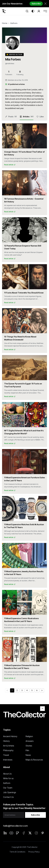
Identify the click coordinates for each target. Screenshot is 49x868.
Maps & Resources (34, 760)
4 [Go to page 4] (27, 690)
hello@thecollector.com (15, 826)
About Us (7, 774)
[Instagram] (36, 833)
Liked (40, 117)
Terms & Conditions (17, 852)
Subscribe (36, 4)
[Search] (27, 11)
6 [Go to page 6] (37, 690)
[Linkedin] (5, 833)
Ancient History (10, 736)
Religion (29, 736)
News (28, 755)
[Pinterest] (43, 833)
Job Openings (10, 792)
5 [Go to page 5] (32, 690)
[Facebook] (24, 833)
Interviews (8, 760)
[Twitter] (30, 833)
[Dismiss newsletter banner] (45, 4)
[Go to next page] (42, 690)
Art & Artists (9, 746)
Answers (30, 741)
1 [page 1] (12, 690)
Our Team (8, 788)
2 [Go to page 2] (17, 690)
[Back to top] (42, 709)
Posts (11, 117)
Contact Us (8, 797)
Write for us (8, 778)
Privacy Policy (34, 852)
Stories (29, 746)
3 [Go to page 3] (22, 690)
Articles (27, 118)
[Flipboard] (18, 833)
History (6, 741)
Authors (14, 23)
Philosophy (8, 750)
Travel (6, 755)
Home (5, 23)
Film (27, 750)
